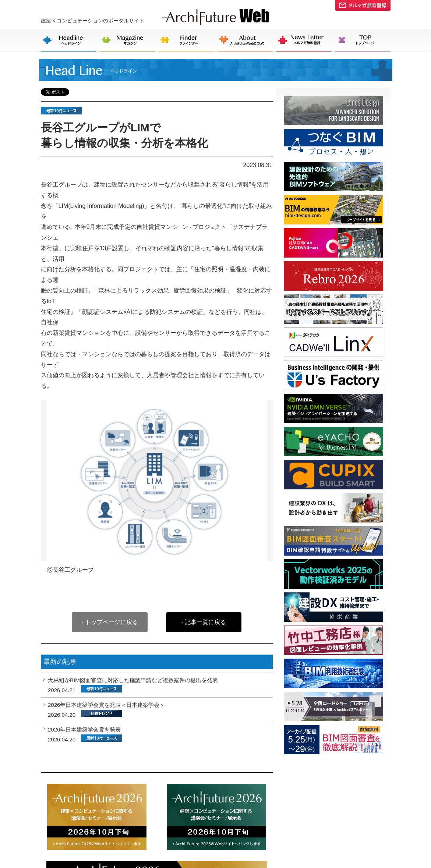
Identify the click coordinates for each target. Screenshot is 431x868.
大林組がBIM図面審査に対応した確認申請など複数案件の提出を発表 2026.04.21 (133, 685)
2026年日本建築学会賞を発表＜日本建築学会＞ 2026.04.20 (106, 710)
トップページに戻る (110, 622)
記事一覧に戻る (204, 622)
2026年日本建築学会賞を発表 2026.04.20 (85, 734)
